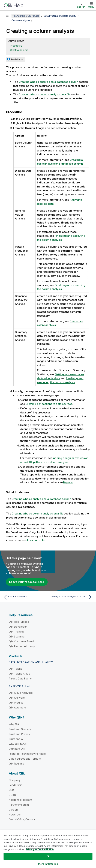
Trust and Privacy (19, 734)
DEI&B (12, 795)
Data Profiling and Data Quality (60, 16)
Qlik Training (16, 632)
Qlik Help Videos (19, 622)
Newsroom (16, 814)
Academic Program (20, 800)
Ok (48, 856)
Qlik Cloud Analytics (21, 693)
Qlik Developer (18, 627)
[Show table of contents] (7, 16)
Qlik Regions (16, 764)
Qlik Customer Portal (21, 641)
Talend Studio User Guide (26, 16)
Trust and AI (16, 739)
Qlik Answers (17, 698)
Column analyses (21, 20)
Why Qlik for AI (18, 744)
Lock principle (36, 540)
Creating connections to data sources (49, 404)
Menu (91, 7)
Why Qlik (14, 724)
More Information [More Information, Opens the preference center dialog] (48, 864)
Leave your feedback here (27, 582)
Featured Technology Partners (27, 754)
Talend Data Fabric (20, 678)
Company (15, 780)
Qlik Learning (17, 637)
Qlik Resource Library (22, 646)
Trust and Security (20, 729)
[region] (48, 849)
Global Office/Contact (22, 819)
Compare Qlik (17, 749)
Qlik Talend (16, 669)
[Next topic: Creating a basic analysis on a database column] (71, 597)
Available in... (18, 59)
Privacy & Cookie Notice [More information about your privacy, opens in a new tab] (40, 849)
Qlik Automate (17, 707)
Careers (14, 810)
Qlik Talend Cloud (19, 674)
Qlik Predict (16, 703)
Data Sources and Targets (25, 759)
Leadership (16, 785)
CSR (11, 790)
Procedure (16, 46)
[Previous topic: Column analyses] (25, 597)
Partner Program (19, 805)
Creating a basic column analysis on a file (45, 94)
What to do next (19, 50)
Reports (68, 482)
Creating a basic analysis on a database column (48, 82)
